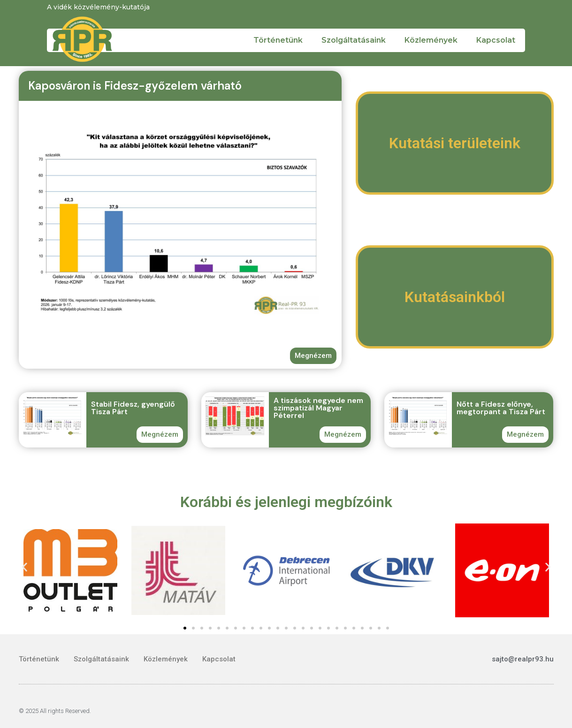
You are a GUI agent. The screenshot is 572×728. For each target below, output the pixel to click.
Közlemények (431, 40)
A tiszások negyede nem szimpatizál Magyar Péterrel (318, 408)
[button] (25, 567)
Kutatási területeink (455, 143)
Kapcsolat (496, 40)
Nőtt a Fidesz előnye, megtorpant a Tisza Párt (501, 408)
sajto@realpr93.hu (523, 659)
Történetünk (278, 40)
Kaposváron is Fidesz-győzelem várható (135, 86)
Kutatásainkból (455, 297)
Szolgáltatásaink (354, 40)
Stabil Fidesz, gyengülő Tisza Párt (133, 408)
